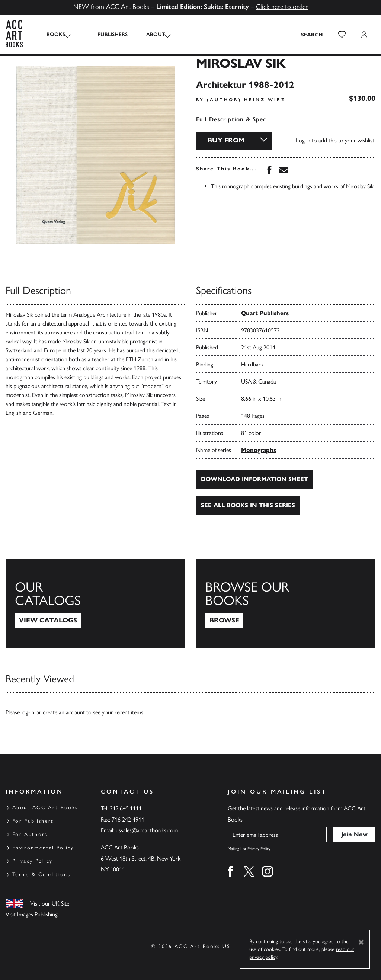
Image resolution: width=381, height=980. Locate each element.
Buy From (226, 140)
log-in (28, 712)
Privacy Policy (33, 861)
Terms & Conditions (41, 875)
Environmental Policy (43, 848)
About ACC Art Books (45, 808)
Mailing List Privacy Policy (249, 849)
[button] (342, 35)
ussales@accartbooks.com (147, 830)
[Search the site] (312, 35)
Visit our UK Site (50, 904)
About (148, 34)
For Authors (30, 834)
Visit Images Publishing (32, 914)
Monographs (259, 450)
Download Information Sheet (254, 479)
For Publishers (33, 821)
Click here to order (282, 7)
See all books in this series (248, 505)
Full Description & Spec (231, 119)
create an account (64, 712)
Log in (303, 140)
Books (56, 34)
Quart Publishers (265, 313)
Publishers (104, 34)
